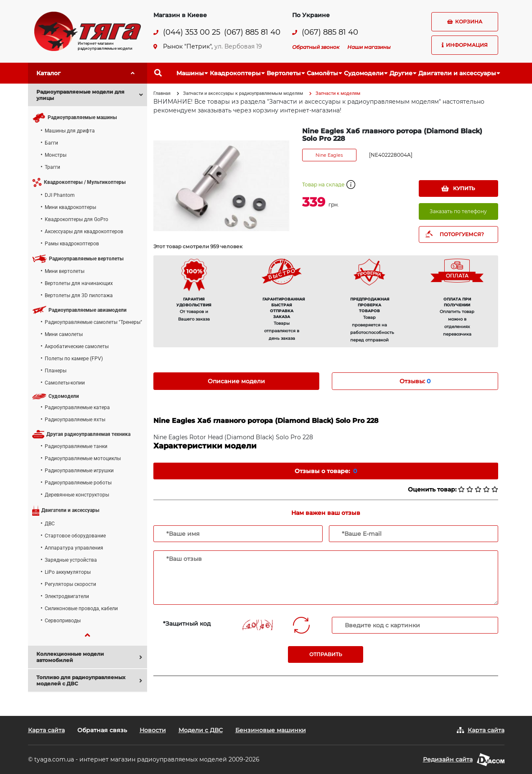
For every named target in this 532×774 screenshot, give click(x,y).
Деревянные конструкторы (77, 495)
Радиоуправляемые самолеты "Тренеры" (93, 322)
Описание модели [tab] (236, 381)
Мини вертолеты (65, 271)
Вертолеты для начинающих (79, 283)
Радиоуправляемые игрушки (79, 471)
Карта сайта (46, 730)
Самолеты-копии (65, 383)
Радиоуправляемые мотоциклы (83, 458)
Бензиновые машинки (271, 730)
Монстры (56, 155)
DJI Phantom (60, 195)
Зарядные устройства (71, 560)
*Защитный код (187, 624)
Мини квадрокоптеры (70, 207)
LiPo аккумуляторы (68, 572)
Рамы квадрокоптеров (72, 244)
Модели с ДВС (201, 730)
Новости (153, 730)
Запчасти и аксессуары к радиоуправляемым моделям (243, 93)
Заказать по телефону (458, 211)
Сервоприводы (63, 621)
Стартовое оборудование (75, 536)
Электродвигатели (67, 596)
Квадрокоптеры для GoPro (76, 219)
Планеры (56, 371)
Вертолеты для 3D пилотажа (79, 295)
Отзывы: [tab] (415, 381)
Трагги (52, 167)
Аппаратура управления (74, 548)
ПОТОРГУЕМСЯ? (462, 234)
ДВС (50, 524)
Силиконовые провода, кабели (81, 609)
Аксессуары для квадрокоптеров (84, 232)
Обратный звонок (316, 47)
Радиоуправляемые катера (77, 407)
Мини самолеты (64, 334)
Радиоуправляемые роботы (78, 483)
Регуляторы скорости (70, 584)
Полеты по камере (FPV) (74, 359)
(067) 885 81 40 (252, 32)
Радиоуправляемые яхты (75, 420)
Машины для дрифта (70, 131)
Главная (162, 93)
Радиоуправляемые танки (76, 446)
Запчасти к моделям (338, 93)
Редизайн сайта (448, 759)
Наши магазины (369, 47)
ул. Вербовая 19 (238, 46)
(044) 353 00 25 (192, 32)
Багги (51, 143)
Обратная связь (102, 730)
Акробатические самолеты (77, 346)
